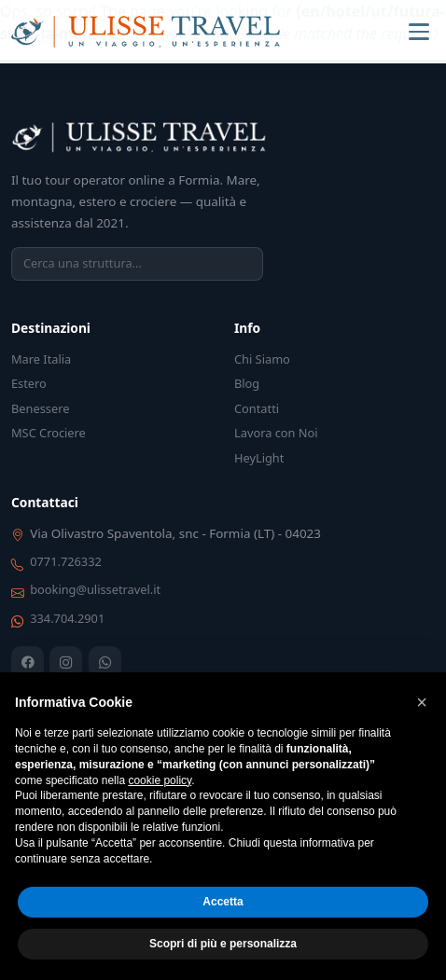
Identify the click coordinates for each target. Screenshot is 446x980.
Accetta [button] (223, 902)
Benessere (40, 408)
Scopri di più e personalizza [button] (223, 944)
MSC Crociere (49, 433)
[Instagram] (66, 663)
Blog (247, 383)
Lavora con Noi (276, 433)
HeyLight (259, 458)
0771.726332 (66, 561)
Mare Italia (41, 359)
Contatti (257, 408)
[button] (422, 702)
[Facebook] (28, 663)
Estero (29, 383)
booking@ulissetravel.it (95, 589)
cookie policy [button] (160, 780)
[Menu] (419, 32)
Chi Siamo (262, 359)
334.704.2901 (67, 618)
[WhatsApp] (105, 663)
